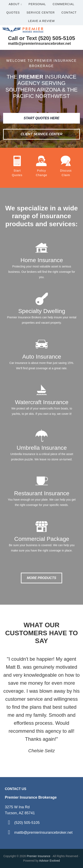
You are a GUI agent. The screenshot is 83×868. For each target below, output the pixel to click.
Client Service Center (42, 134)
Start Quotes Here (42, 118)
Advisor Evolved (49, 861)
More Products (41, 578)
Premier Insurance (39, 856)
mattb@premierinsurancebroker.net (43, 832)
